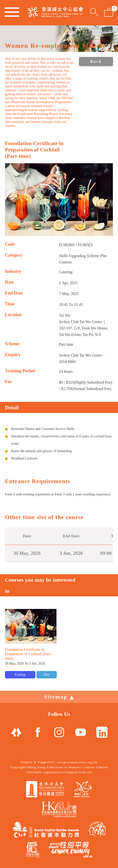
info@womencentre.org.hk (77, 762)
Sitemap (59, 697)
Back (96, 61)
